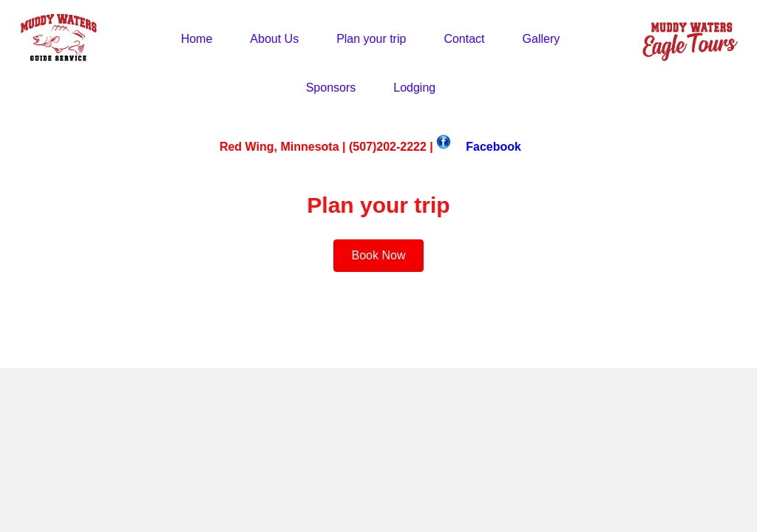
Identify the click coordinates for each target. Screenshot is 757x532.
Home (197, 39)
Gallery (542, 39)
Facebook (493, 147)
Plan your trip (371, 39)
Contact (464, 39)
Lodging (414, 88)
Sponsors (331, 88)
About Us (274, 39)
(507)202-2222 (388, 147)
